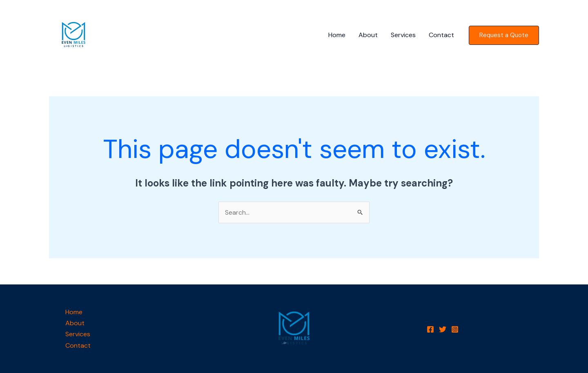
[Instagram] (455, 329)
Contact (441, 35)
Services (403, 35)
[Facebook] (430, 329)
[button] (504, 35)
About (368, 35)
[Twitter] (443, 329)
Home (337, 35)
